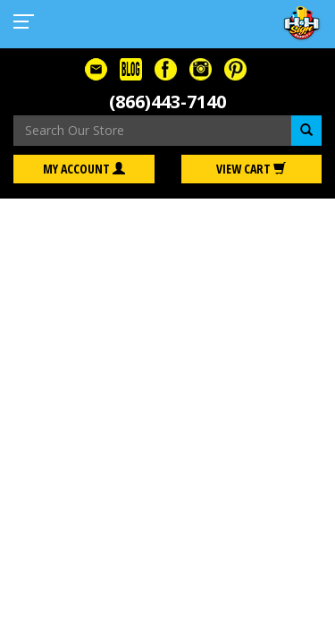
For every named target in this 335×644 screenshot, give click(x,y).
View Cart (251, 169)
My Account (84, 169)
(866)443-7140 (167, 102)
